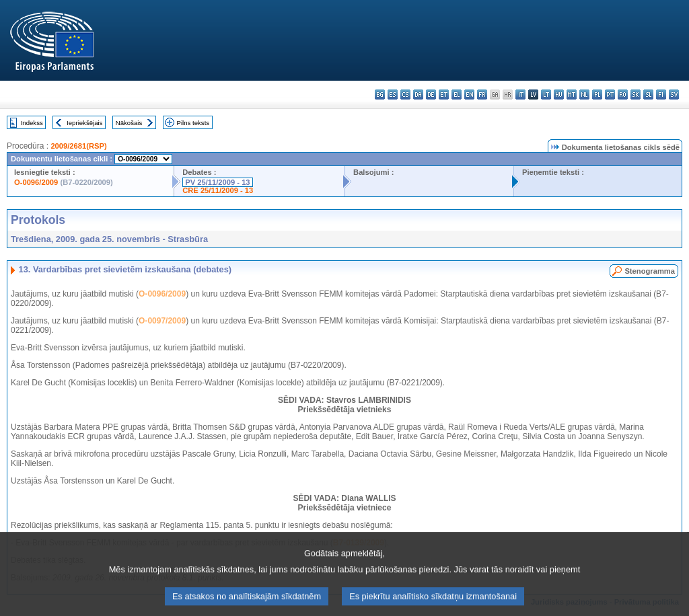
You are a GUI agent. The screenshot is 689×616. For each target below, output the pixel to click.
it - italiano (520, 94)
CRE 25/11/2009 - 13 (218, 190)
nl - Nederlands (584, 94)
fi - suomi (661, 94)
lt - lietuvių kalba (546, 94)
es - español (393, 94)
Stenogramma (650, 271)
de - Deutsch (431, 94)
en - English (469, 94)
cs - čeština (405, 94)
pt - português (610, 94)
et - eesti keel (444, 94)
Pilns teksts (193, 123)
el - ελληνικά (457, 94)
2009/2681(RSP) (78, 146)
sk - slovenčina (636, 94)
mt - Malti (572, 94)
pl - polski (597, 94)
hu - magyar (559, 94)
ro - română (623, 94)
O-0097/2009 (162, 321)
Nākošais (129, 123)
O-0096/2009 (36, 182)
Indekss (32, 123)
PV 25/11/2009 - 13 (217, 182)
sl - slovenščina (648, 94)
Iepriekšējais (84, 123)
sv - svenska (674, 94)
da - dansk (418, 94)
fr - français (482, 94)
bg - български (380, 94)
